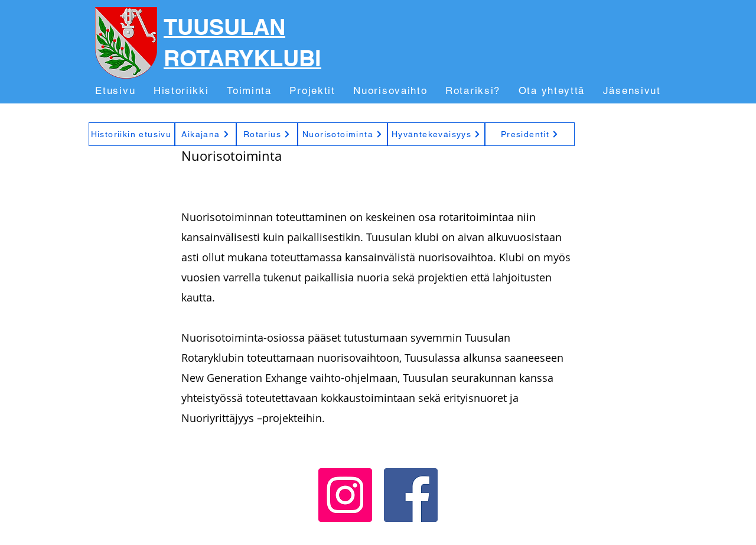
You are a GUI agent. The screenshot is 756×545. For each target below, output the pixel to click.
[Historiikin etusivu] (132, 134)
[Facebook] (411, 495)
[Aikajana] (206, 134)
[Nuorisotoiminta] (343, 134)
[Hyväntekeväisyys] (436, 134)
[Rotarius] (267, 134)
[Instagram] (345, 495)
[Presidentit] (530, 134)
